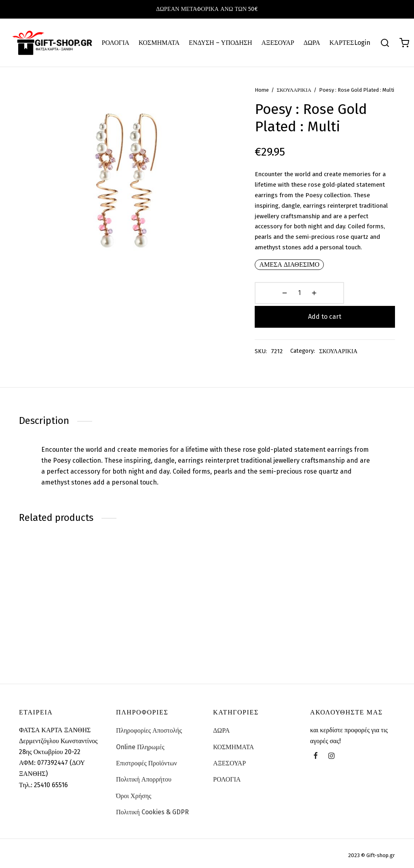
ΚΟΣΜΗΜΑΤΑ (159, 43)
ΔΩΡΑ (312, 43)
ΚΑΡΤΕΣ (342, 43)
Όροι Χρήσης (134, 796)
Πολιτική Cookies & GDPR (152, 812)
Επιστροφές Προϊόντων (147, 763)
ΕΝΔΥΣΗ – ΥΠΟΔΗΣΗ (221, 43)
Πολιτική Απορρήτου (144, 779)
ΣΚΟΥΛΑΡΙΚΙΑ (303, 102)
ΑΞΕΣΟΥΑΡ (278, 43)
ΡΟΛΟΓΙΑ (116, 43)
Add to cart (353, 324)
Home (271, 102)
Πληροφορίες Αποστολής (149, 730)
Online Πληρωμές (140, 747)
